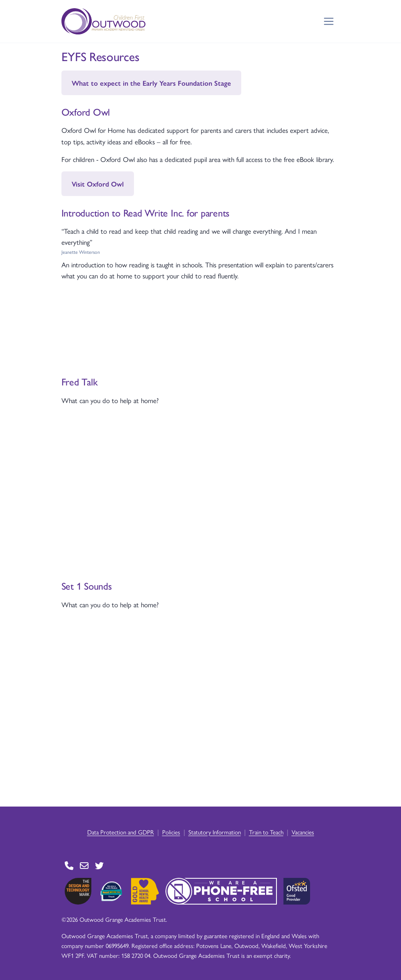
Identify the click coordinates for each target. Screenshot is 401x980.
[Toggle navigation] (329, 22)
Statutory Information (215, 832)
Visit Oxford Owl (98, 184)
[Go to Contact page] (69, 866)
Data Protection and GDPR (121, 832)
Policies (171, 832)
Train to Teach (266, 832)
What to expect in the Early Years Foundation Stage (151, 83)
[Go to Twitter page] (99, 866)
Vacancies (303, 832)
